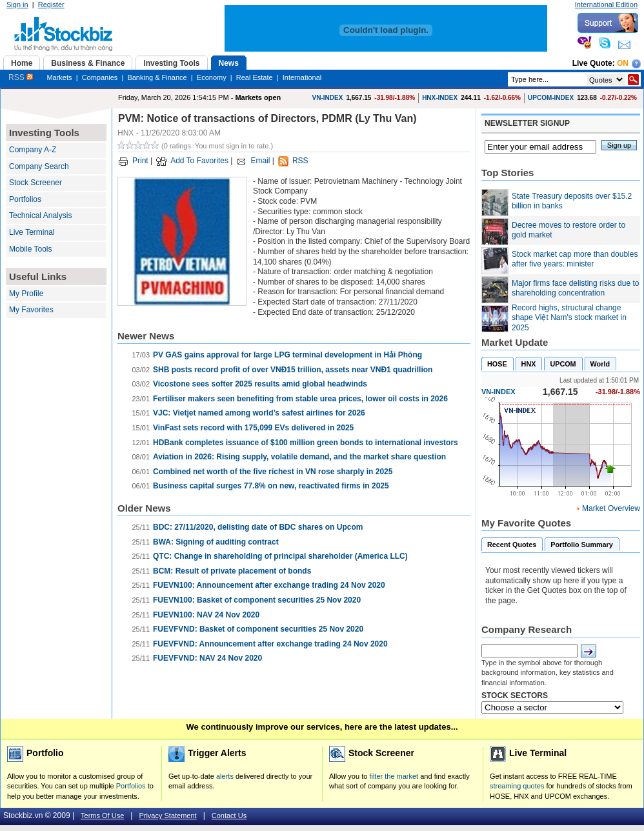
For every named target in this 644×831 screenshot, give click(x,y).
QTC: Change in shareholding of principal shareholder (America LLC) (280, 556)
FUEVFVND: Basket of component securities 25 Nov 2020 (258, 629)
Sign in (17, 5)
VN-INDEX (328, 98)
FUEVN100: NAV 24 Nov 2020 (206, 615)
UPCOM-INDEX (551, 98)
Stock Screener (35, 183)
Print (140, 161)
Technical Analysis (40, 215)
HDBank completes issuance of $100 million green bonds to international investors (306, 443)
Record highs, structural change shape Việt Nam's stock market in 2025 (569, 318)
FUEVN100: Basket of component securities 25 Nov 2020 (257, 600)
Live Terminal (32, 232)
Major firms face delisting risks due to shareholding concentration (575, 288)
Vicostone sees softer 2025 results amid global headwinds (260, 384)
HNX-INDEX (440, 98)
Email (260, 161)
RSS (21, 77)
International (302, 77)
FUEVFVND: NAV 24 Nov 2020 (207, 658)
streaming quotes (517, 786)
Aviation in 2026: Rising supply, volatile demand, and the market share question (299, 457)
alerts (225, 776)
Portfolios (25, 199)
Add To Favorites (199, 161)
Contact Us (229, 816)
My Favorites (31, 310)
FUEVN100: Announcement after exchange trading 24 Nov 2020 (269, 585)
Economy (212, 77)
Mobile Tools (30, 249)
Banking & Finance (157, 77)
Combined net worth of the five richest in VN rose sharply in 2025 (273, 472)
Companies (100, 77)
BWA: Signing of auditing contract (216, 542)
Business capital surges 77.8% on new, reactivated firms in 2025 (271, 486)
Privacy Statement (167, 816)
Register (51, 5)
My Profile (26, 294)
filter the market (394, 776)
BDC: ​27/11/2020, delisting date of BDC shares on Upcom (258, 527)
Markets (59, 77)
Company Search (39, 166)
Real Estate (255, 77)
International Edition (606, 5)
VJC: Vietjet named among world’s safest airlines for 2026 (259, 413)
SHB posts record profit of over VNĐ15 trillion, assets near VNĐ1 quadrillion (293, 370)
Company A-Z (33, 150)
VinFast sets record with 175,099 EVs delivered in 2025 (253, 428)
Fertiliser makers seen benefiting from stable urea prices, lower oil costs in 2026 (300, 399)
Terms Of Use (102, 816)
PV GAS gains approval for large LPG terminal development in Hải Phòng (287, 355)
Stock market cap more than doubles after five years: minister (575, 259)
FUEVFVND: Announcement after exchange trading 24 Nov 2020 (270, 644)
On (623, 63)
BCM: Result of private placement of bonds (232, 571)
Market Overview (611, 508)
